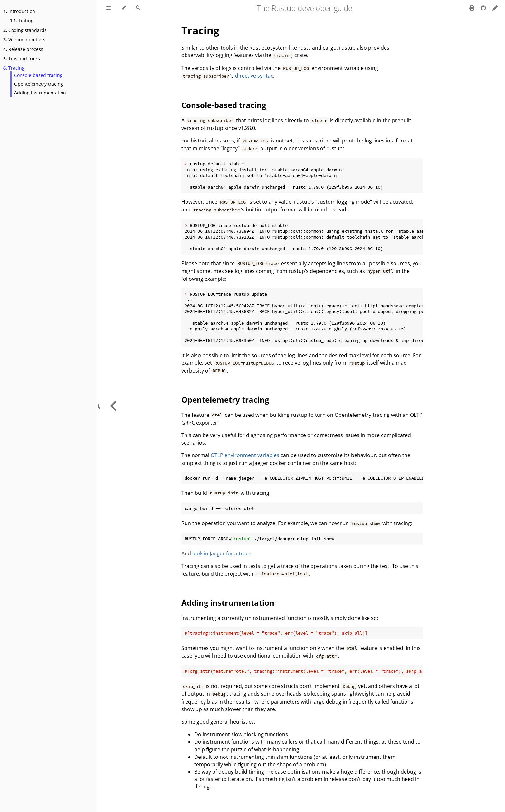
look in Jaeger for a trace (222, 553)
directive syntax (254, 76)
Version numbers (24, 39)
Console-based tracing (38, 75)
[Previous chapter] (114, 406)
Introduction (19, 11)
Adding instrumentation (40, 93)
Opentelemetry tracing (39, 84)
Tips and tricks (22, 59)
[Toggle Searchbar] (138, 8)
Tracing (14, 68)
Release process (23, 49)
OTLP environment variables (245, 455)
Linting (22, 20)
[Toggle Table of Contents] (109, 8)
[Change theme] (124, 8)
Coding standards (25, 30)
